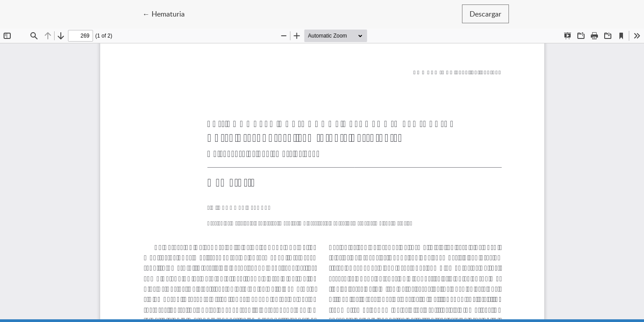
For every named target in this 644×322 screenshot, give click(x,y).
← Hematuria (167, 13)
